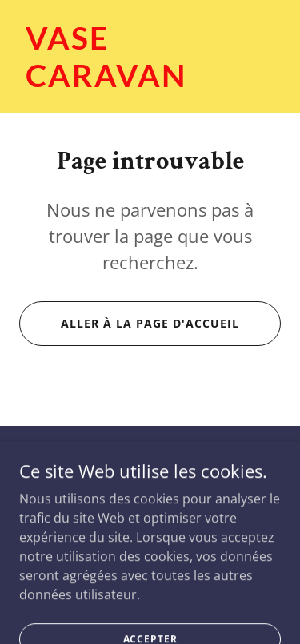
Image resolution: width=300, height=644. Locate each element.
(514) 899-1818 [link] (150, 499)
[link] (150, 82)
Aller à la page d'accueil (150, 323)
